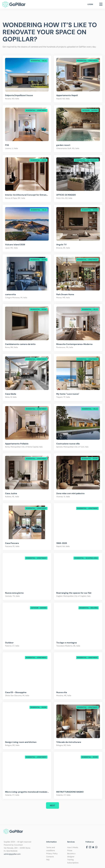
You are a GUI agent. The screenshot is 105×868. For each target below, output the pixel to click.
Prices (70, 850)
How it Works (73, 847)
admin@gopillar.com (12, 854)
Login (90, 4)
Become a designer (71, 855)
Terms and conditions (51, 849)
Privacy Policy (52, 853)
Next (52, 805)
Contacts (50, 857)
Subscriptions (73, 863)
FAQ (48, 860)
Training (70, 860)
